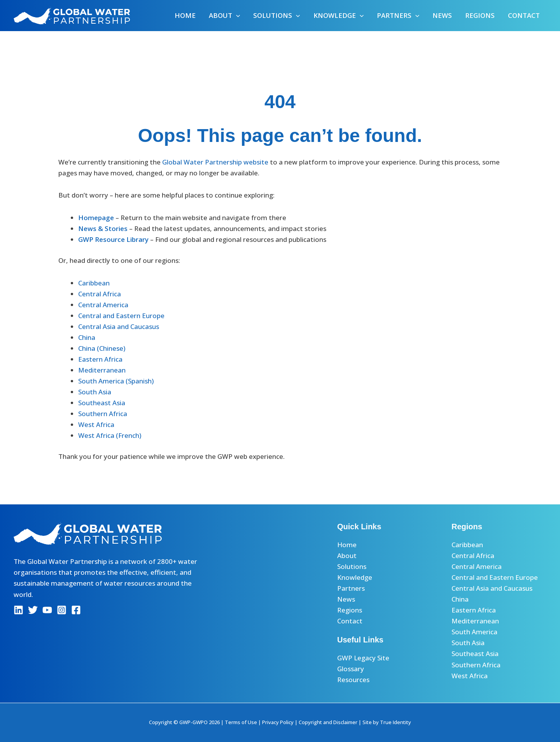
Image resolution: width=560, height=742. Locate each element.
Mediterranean (102, 370)
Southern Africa (103, 414)
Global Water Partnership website (215, 162)
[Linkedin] (18, 610)
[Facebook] (76, 610)
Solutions (276, 16)
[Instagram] (62, 610)
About (224, 16)
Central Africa (100, 294)
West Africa (96, 424)
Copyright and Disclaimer (328, 722)
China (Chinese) (102, 348)
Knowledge (339, 16)
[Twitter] (33, 610)
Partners (398, 16)
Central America (103, 305)
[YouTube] (47, 610)
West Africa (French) (110, 435)
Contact (524, 15)
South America (474, 632)
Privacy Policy (278, 722)
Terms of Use (241, 722)
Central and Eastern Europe (121, 316)
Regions (480, 15)
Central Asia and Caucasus (119, 326)
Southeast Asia (102, 403)
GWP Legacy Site (363, 658)
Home (185, 15)
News (442, 15)
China (87, 337)
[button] (236, 16)
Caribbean (94, 283)
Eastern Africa (100, 359)
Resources (353, 680)
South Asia (95, 392)
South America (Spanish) (116, 381)
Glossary (351, 669)
